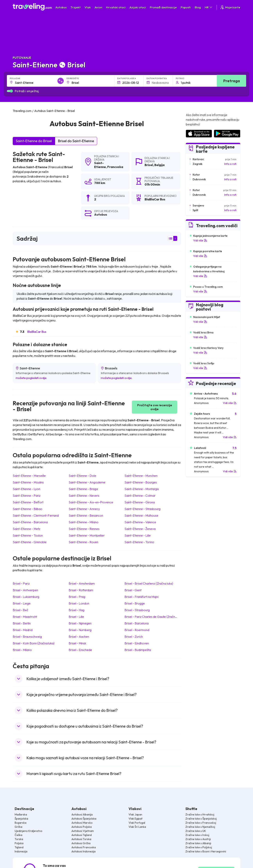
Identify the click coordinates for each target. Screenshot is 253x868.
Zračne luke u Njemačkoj (200, 827)
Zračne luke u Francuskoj (201, 823)
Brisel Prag (77, 597)
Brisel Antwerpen (25, 590)
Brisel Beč (21, 610)
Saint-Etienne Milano (84, 522)
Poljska (19, 843)
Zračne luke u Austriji (198, 839)
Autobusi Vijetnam (83, 831)
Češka (18, 835)
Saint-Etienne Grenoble (30, 542)
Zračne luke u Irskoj (197, 835)
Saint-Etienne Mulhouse (141, 515)
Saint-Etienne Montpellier (87, 535)
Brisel (149, 165)
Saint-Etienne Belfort (28, 502)
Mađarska (21, 814)
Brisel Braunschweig (27, 637)
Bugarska (21, 823)
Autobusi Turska (81, 839)
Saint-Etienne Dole (82, 476)
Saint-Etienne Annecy (84, 509)
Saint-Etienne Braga (83, 489)
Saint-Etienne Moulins (28, 482)
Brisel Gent (133, 590)
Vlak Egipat (135, 819)
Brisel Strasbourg (137, 610)
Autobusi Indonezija (84, 851)
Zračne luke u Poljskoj (199, 847)
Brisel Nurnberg (80, 630)
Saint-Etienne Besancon (86, 515)
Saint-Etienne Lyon (26, 489)
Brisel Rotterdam (81, 590)
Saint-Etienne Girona (140, 502)
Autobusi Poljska (82, 827)
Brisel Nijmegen (80, 623)
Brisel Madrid (23, 630)
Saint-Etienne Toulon (28, 535)
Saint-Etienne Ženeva (140, 529)
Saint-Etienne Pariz (27, 496)
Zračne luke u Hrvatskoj (200, 814)
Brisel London (79, 603)
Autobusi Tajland (82, 835)
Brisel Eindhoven (137, 643)
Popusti (186, 7)
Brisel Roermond (137, 630)
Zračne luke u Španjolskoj (201, 819)
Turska (19, 839)
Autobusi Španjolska (84, 819)
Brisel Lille (76, 617)
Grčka (18, 827)
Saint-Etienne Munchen (141, 476)
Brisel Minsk (77, 643)
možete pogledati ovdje (31, 378)
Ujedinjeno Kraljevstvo (29, 831)
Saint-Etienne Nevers (84, 496)
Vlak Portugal (137, 823)
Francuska (115, 167)
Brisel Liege (22, 603)
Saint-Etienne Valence (140, 522)
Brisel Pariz (21, 583)
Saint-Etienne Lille (138, 535)
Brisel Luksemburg (26, 597)
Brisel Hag (76, 610)
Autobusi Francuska (84, 847)
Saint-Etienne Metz (26, 529)
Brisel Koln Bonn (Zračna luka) (34, 643)
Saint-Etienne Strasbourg (142, 509)
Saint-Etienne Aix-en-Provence (91, 502)
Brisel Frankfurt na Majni (141, 597)
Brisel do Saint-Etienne (76, 141)
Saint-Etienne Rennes (84, 529)
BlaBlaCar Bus (37, 332)
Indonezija (21, 851)
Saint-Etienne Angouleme (87, 482)
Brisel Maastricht (25, 617)
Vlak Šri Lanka (137, 827)
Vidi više (200, 240)
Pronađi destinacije (163, 7)
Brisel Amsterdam (82, 583)
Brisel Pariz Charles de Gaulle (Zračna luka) (154, 617)
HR (209, 7)
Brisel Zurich (134, 637)
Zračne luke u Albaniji (198, 843)
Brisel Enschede (80, 650)
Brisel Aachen (79, 637)
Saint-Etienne (100, 165)
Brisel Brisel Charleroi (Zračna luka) (149, 583)
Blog (198, 7)
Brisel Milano (22, 650)
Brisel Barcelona (137, 623)
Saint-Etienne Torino (139, 542)
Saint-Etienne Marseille (29, 476)
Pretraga (232, 81)
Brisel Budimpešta (138, 650)
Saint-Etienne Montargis (142, 489)
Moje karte (230, 7)
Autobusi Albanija (82, 814)
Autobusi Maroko (82, 823)
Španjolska (21, 819)
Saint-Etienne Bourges (141, 482)
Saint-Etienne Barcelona (30, 522)
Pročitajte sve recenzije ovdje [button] (155, 407)
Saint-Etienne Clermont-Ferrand (36, 515)
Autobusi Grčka (81, 843)
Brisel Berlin (22, 623)
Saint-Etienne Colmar (140, 496)
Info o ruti (230, 164)
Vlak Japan (135, 814)
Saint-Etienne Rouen (83, 542)
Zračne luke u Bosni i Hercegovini (206, 851)
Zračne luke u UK (196, 831)
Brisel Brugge (135, 603)
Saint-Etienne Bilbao (28, 509)
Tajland (19, 847)
